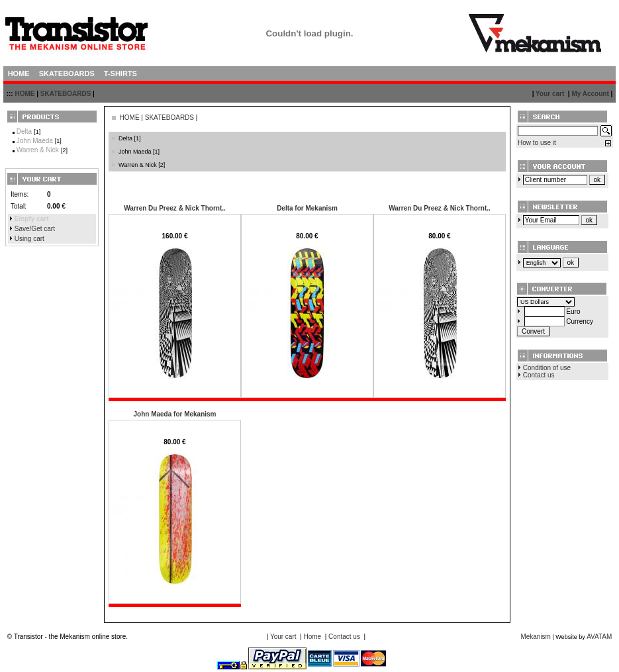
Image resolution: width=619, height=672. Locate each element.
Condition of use (547, 368)
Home (312, 637)
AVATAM (599, 637)
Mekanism (536, 637)
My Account (590, 94)
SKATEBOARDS (66, 94)
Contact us (539, 375)
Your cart (550, 94)
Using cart (29, 239)
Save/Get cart (35, 229)
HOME (24, 94)
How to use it (537, 143)
